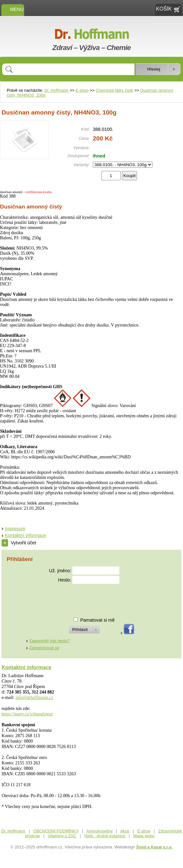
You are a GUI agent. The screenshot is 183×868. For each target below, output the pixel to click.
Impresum (15, 529)
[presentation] (78, 598)
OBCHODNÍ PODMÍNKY (56, 831)
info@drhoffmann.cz (34, 698)
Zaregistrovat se (44, 648)
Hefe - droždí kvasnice (105, 836)
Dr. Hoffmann (56, 90)
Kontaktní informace (25, 535)
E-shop (82, 90)
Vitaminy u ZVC (62, 836)
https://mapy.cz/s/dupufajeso (27, 714)
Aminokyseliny (99, 831)
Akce (125, 831)
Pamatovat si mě (97, 620)
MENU (13, 9)
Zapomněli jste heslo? (50, 641)
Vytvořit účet (19, 543)
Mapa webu (144, 836)
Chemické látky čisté (115, 90)
